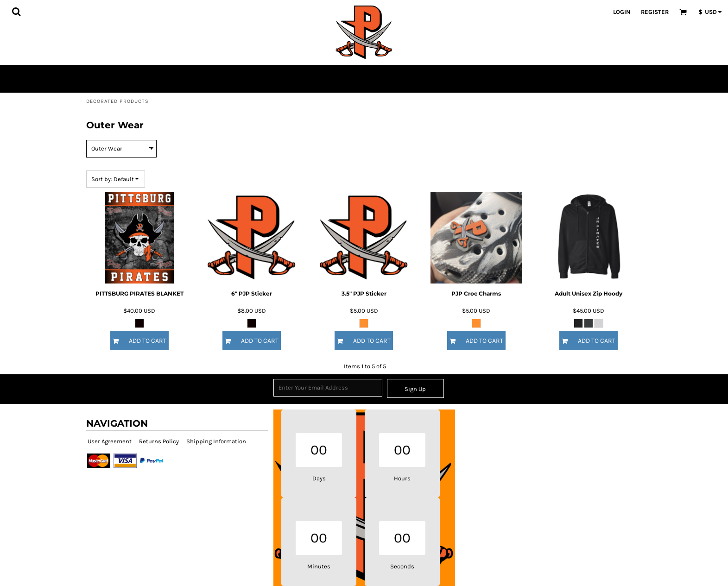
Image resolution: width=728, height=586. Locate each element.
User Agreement (110, 441)
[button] (16, 12)
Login (622, 12)
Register (655, 12)
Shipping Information (216, 441)
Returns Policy (159, 441)
